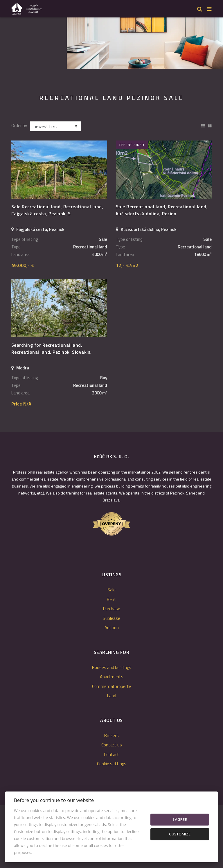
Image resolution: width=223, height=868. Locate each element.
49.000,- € (23, 265)
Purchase (112, 609)
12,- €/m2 (127, 265)
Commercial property (111, 686)
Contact (111, 754)
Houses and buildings (112, 667)
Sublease (111, 618)
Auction (112, 628)
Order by (19, 126)
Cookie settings (112, 764)
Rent (111, 599)
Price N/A (21, 404)
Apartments (112, 677)
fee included (132, 145)
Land (112, 696)
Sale (111, 590)
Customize (180, 834)
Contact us (112, 745)
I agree (180, 819)
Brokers (111, 736)
